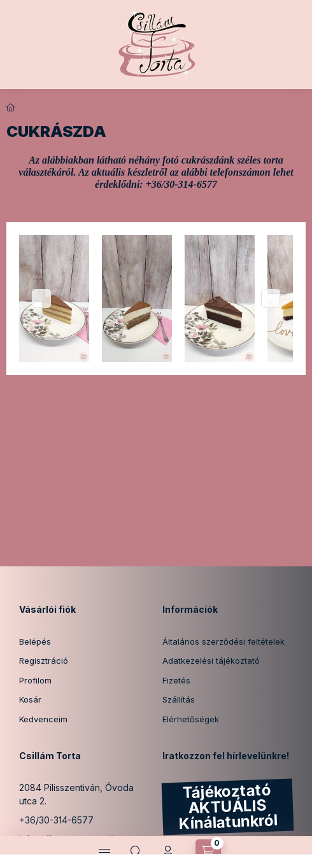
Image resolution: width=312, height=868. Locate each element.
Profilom (35, 680)
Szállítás (179, 699)
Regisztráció (44, 661)
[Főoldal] (11, 108)
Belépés (35, 641)
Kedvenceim (43, 719)
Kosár (30, 699)
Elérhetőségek (191, 719)
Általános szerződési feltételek (223, 641)
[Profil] (168, 852)
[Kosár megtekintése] (208, 852)
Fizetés (176, 680)
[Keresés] (136, 852)
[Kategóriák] (104, 852)
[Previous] (41, 298)
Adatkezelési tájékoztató (211, 661)
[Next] (271, 298)
